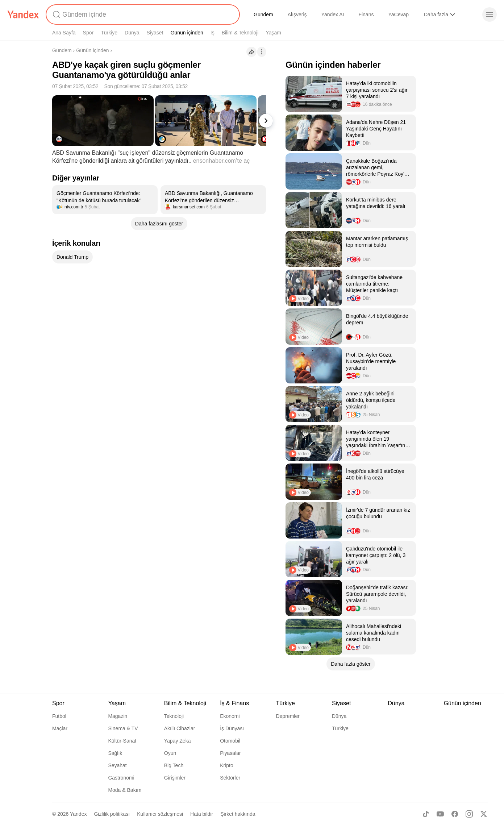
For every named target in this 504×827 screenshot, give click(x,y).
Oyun (170, 753)
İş (213, 33)
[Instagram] (469, 814)
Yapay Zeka (178, 741)
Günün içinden (187, 33)
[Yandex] (23, 14)
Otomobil (230, 741)
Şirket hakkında (238, 814)
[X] (484, 814)
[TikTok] (426, 814)
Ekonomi (230, 716)
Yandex (78, 814)
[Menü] (490, 14)
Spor (88, 33)
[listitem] (105, 200)
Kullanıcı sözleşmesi (160, 814)
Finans (366, 14)
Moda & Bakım (125, 790)
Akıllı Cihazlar (180, 728)
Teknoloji (174, 716)
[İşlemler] (262, 52)
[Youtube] (440, 814)
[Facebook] (455, 814)
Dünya (132, 33)
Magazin (118, 716)
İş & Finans (234, 703)
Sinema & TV (123, 728)
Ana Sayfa (64, 33)
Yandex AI (333, 14)
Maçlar (60, 728)
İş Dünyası (232, 728)
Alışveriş (297, 14)
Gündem (263, 14)
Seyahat (117, 765)
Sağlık (115, 753)
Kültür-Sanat (122, 741)
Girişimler (175, 778)
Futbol (59, 716)
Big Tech (174, 765)
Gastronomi (121, 778)
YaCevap (398, 14)
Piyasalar (230, 753)
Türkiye (109, 33)
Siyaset (155, 33)
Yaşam (273, 33)
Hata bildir (202, 814)
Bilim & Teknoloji (240, 33)
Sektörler (230, 778)
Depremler (288, 716)
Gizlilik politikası (112, 814)
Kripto (227, 765)
